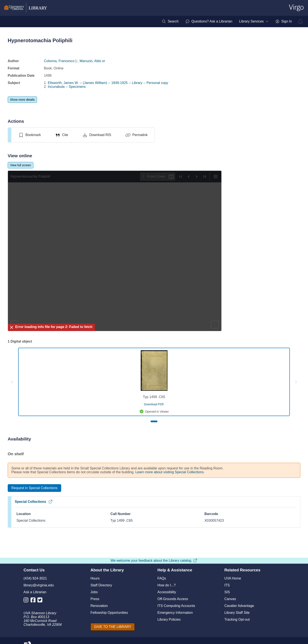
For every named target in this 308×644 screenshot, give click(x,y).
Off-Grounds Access (173, 599)
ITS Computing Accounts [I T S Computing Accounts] (176, 606)
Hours (95, 578)
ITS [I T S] (227, 585)
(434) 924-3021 (35, 578)
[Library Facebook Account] (34, 601)
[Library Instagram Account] (27, 601)
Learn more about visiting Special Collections (170, 472)
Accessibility (167, 592)
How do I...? (167, 585)
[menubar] (227, 21)
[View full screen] (21, 165)
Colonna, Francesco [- (61, 61)
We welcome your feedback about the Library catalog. (154, 561)
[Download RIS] (97, 135)
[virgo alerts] (301, 22)
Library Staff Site (237, 613)
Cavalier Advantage (239, 606)
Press (95, 599)
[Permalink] (136, 135)
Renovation (99, 606)
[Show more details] (22, 100)
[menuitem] (170, 21)
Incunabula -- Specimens (67, 87)
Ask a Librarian (35, 592)
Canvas (230, 599)
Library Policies (169, 619)
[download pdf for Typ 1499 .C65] (154, 404)
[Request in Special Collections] (34, 488)
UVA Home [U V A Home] (233, 578)
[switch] (30, 135)
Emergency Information (175, 613)
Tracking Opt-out (237, 619)
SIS (227, 592)
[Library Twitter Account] (41, 601)
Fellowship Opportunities (109, 613)
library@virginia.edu (39, 585)
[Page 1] (154, 421)
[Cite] (61, 135)
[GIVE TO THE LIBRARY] (113, 627)
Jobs (94, 592)
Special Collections (34, 502)
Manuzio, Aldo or (92, 61)
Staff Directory (101, 585)
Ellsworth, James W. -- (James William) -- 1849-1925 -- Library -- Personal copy (108, 83)
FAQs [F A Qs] (162, 578)
